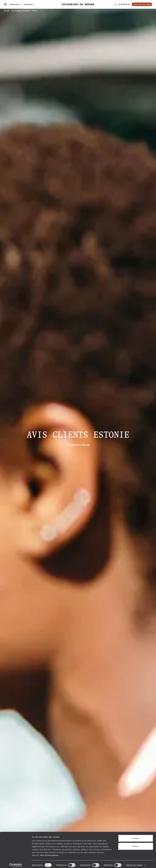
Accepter (136, 836)
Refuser (136, 844)
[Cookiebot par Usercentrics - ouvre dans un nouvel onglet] (16, 863)
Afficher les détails (134, 863)
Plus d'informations (49, 853)
